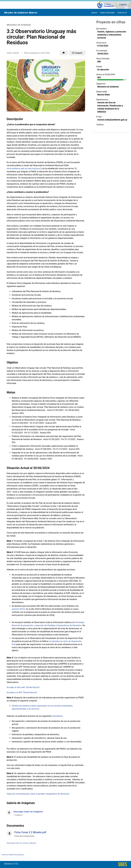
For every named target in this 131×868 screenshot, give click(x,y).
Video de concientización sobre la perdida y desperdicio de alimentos (38, 794)
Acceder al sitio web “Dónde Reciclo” (23, 687)
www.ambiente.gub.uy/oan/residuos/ (24, 168)
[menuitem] (94, 12)
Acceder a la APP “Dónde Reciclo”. (22, 692)
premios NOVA (18, 609)
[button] (64, 53)
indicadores (57, 716)
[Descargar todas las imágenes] (46, 812)
